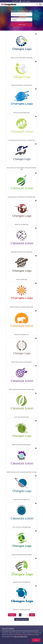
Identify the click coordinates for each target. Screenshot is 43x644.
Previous (12, 615)
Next (32, 615)
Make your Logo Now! (21, 619)
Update (22, 24)
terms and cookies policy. (21, 637)
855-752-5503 (15, 1)
